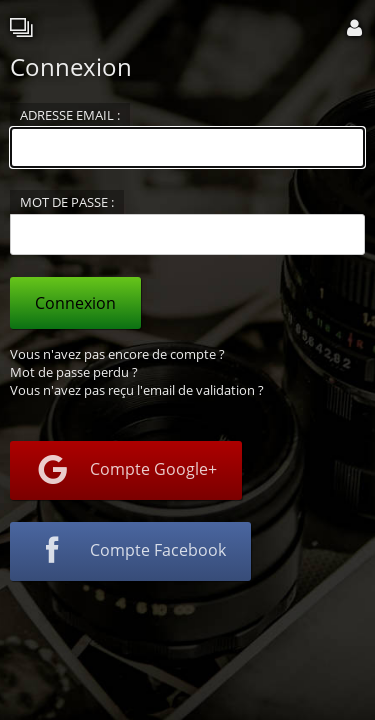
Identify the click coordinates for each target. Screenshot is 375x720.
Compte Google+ (126, 471)
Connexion (75, 303)
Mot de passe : (67, 202)
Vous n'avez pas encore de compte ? (117, 354)
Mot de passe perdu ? (74, 372)
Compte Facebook (130, 552)
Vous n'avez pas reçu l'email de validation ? (137, 390)
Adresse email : (70, 115)
